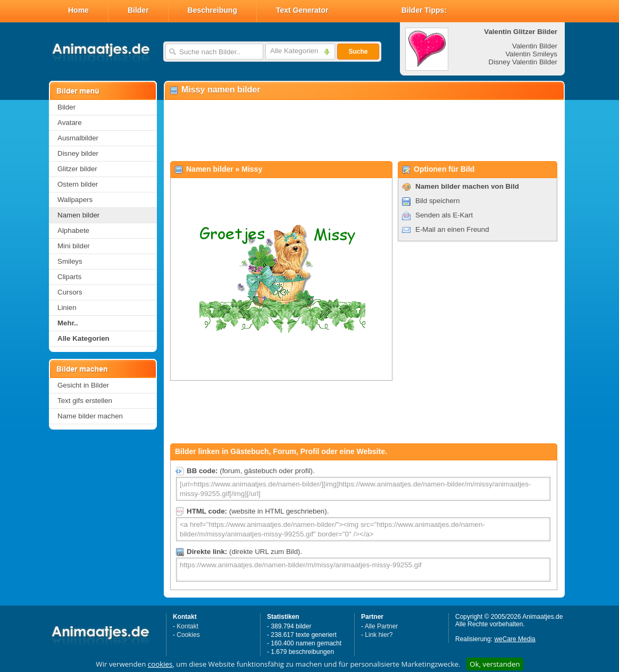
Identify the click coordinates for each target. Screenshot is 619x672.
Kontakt (187, 626)
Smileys (70, 261)
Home (78, 10)
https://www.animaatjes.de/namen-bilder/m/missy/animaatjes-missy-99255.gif (363, 570)
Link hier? (379, 635)
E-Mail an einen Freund (452, 229)
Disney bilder (78, 153)
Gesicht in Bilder (83, 385)
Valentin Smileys (531, 54)
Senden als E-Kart (444, 215)
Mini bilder (74, 246)
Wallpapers (75, 200)
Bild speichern (438, 201)
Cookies (188, 635)
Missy (252, 169)
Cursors (70, 292)
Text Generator (302, 10)
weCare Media (515, 639)
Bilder (138, 10)
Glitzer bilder (77, 169)
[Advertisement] (364, 131)
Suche (358, 52)
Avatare (70, 123)
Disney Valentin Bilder (523, 62)
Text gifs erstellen (85, 401)
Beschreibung (212, 10)
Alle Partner (382, 626)
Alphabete (73, 230)
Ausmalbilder (78, 138)
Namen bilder (78, 215)
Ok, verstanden (495, 664)
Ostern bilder (78, 184)
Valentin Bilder (535, 46)
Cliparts (69, 277)
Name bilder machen (90, 416)
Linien (67, 308)
